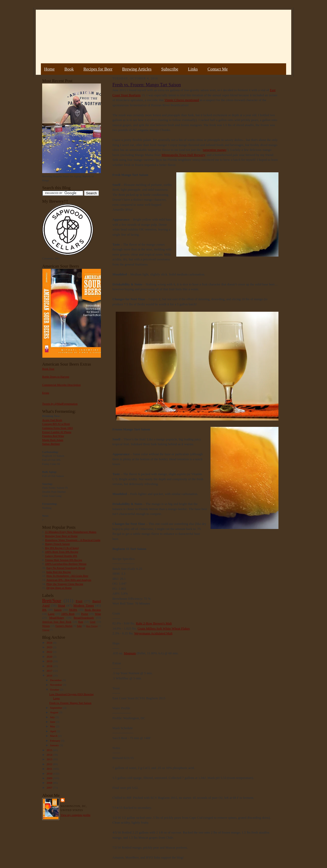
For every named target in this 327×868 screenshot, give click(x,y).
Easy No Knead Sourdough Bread (66, 568)
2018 (50, 666)
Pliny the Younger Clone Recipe (65, 584)
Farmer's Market (64, 626)
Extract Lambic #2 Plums (57, 432)
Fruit (79, 601)
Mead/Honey (57, 618)
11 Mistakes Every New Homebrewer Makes (71, 532)
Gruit (93, 622)
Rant (81, 622)
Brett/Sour (52, 601)
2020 (50, 657)
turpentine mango (214, 150)
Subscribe (170, 69)
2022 (50, 652)
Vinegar (46, 630)
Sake (79, 626)
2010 (50, 774)
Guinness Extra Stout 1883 (57, 428)
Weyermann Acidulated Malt (153, 633)
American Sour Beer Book (57, 622)
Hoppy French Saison (57, 544)
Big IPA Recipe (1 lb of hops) (62, 548)
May (53, 726)
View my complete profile (75, 815)
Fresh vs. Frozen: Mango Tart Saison (70, 703)
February (56, 741)
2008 (50, 783)
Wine (98, 614)
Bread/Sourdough (84, 618)
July (53, 717)
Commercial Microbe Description (61, 385)
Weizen (46, 626)
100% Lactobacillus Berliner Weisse (66, 564)
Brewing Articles (137, 69)
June (53, 722)
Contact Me (218, 69)
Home (49, 69)
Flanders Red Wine (53, 436)
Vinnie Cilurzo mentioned (182, 100)
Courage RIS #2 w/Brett (56, 424)
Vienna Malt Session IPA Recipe (63, 560)
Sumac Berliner (51, 444)
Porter (85, 614)
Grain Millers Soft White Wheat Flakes (164, 628)
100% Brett (68, 614)
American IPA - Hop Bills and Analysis (69, 580)
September (57, 708)
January (55, 745)
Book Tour (48, 369)
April (53, 731)
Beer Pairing (92, 626)
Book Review (93, 610)
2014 (50, 755)
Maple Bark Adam (53, 440)
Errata (46, 393)
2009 (50, 778)
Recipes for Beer (98, 69)
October (55, 690)
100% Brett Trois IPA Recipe (62, 552)
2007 (50, 788)
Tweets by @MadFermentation (60, 404)
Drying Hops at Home (59, 588)
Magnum (130, 653)
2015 (50, 750)
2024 (50, 643)
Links (193, 69)
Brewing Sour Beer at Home (61, 536)
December (56, 680)
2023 (50, 647)
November (56, 685)
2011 (50, 769)
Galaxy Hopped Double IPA (61, 556)
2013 (50, 759)
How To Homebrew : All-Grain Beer (67, 576)
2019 (50, 661)
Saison (58, 610)
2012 (50, 764)
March (54, 736)
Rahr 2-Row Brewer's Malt (154, 623)
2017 (50, 671)
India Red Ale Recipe (59, 572)
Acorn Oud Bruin (52, 420)
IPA (44, 610)
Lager (51, 614)
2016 (50, 676)
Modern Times (84, 605)
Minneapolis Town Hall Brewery (183, 155)
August (55, 712)
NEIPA (73, 610)
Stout (62, 605)
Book (69, 69)
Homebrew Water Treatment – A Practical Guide (73, 540)
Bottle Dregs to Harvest (56, 377)
